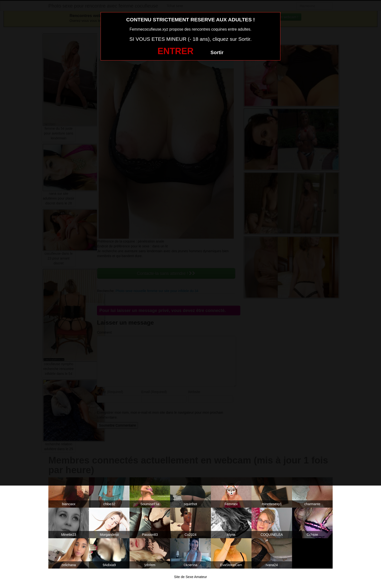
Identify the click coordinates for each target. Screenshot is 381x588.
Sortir (217, 52)
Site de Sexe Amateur (190, 577)
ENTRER (175, 51)
